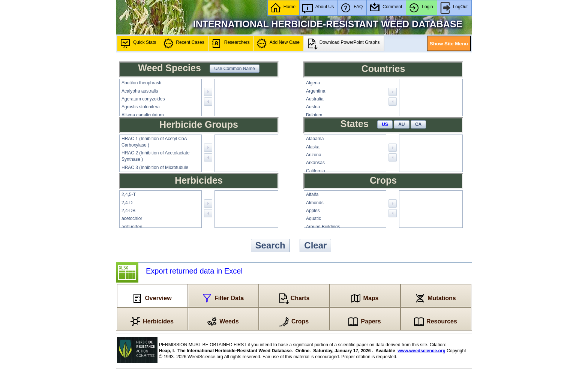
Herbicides (199, 180)
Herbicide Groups (199, 124)
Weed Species (169, 68)
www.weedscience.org (421, 351)
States (355, 124)
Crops (383, 180)
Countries (383, 69)
